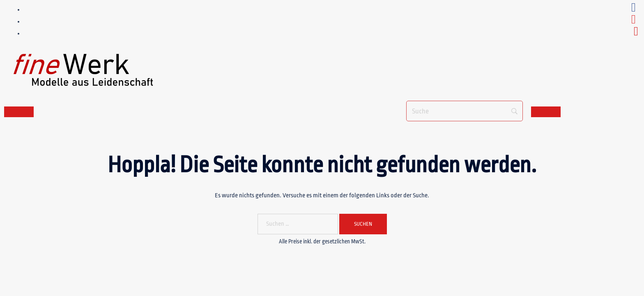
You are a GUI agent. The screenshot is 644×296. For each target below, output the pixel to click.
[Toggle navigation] (19, 112)
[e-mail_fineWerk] (636, 34)
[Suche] (465, 111)
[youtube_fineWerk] (634, 22)
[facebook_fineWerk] (634, 10)
